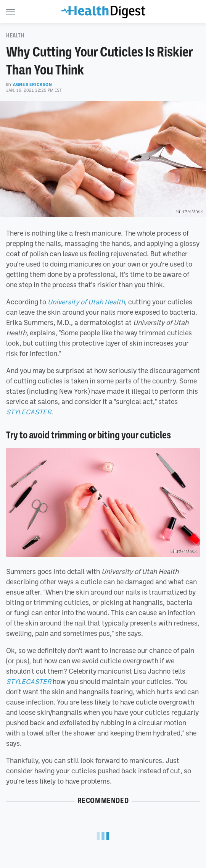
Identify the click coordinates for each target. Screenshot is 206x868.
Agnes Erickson (32, 84)
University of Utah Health (86, 302)
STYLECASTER (29, 412)
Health (15, 36)
